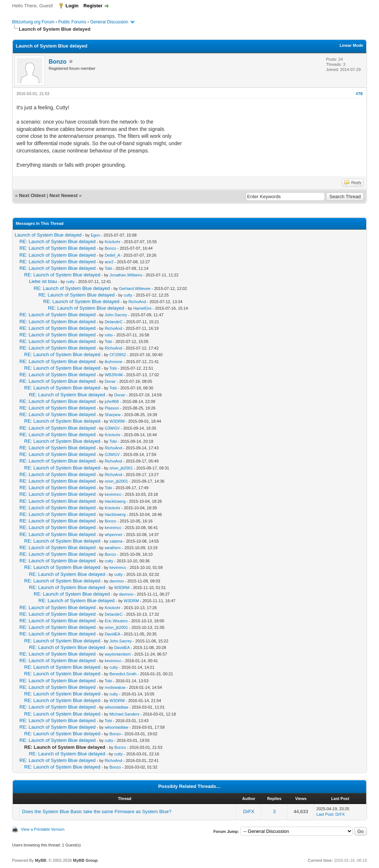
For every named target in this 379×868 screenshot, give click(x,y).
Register (93, 6)
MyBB (40, 860)
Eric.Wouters (116, 621)
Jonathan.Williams (126, 275)
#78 (359, 94)
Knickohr (112, 242)
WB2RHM (114, 375)
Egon (95, 235)
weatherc (113, 548)
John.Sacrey (116, 315)
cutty (70, 282)
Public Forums (72, 22)
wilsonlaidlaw (116, 707)
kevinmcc (113, 494)
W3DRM (117, 421)
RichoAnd (137, 302)
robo (109, 335)
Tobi (108, 268)
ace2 (109, 262)
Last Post (325, 814)
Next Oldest (32, 195)
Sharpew (112, 415)
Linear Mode (351, 45)
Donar (110, 381)
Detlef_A (112, 255)
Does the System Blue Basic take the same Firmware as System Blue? (97, 812)
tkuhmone (113, 362)
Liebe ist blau (43, 281)
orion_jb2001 (121, 468)
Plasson (112, 408)
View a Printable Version (43, 829)
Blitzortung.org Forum (33, 22)
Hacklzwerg (115, 501)
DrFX (249, 812)
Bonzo (58, 62)
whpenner (113, 535)
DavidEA (112, 634)
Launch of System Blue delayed (48, 235)
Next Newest (63, 195)
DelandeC (114, 322)
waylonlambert (118, 654)
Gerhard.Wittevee (135, 288)
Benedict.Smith (123, 674)
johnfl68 (112, 401)
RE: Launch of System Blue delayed (57, 241)
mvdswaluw (115, 687)
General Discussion (109, 22)
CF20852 (118, 355)
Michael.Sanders (124, 714)
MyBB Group (85, 860)
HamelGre (142, 308)
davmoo (117, 581)
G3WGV (112, 428)
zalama (116, 541)
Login (72, 6)
